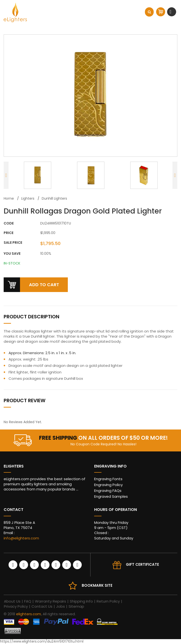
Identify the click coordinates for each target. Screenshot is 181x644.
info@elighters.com (21, 538)
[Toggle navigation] (171, 12)
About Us (12, 601)
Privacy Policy (16, 606)
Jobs (60, 606)
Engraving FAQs (108, 491)
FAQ (28, 601)
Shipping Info (81, 601)
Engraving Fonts (108, 479)
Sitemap (76, 606)
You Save (12, 254)
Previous (6, 175)
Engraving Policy (108, 485)
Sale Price (13, 243)
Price (9, 233)
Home (9, 198)
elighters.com (29, 614)
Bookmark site (97, 585)
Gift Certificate (142, 564)
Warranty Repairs (50, 601)
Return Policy (108, 601)
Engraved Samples (111, 496)
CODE (9, 223)
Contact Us (42, 606)
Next (175, 175)
